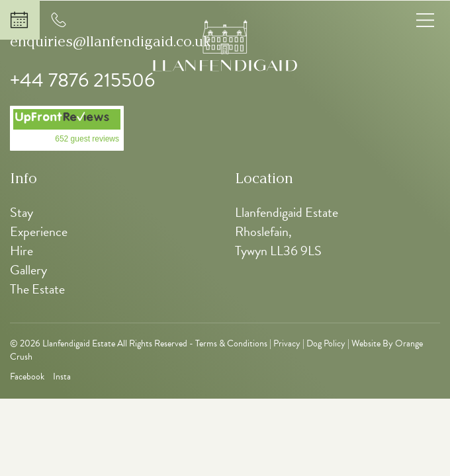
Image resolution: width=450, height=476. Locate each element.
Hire (22, 251)
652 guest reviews (87, 139)
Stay (22, 212)
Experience (39, 231)
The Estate (37, 289)
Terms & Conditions (231, 343)
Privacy (287, 343)
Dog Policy (326, 343)
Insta (62, 377)
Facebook (27, 377)
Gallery (28, 270)
